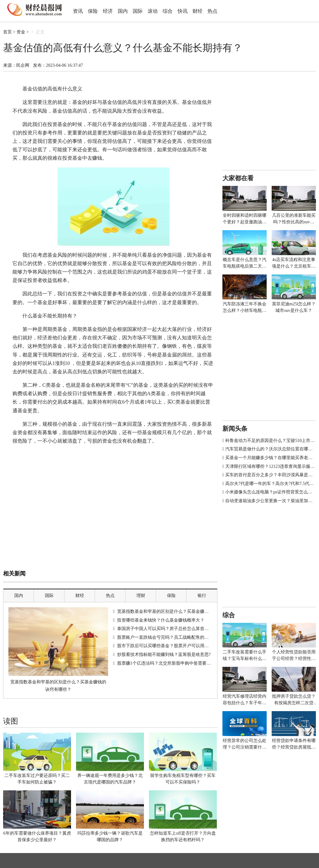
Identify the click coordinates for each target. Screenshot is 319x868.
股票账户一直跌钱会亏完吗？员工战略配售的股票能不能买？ (176, 637)
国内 (123, 11)
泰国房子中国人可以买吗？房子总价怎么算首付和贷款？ (172, 629)
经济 (108, 11)
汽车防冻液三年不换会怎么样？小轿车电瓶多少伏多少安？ (245, 308)
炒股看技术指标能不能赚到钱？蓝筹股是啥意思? (164, 655)
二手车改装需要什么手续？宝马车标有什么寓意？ (245, 656)
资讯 (78, 11)
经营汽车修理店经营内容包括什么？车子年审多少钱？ (245, 700)
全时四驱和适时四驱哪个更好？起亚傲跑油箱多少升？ (245, 219)
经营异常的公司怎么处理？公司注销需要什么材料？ (245, 744)
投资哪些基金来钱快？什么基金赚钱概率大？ (161, 620)
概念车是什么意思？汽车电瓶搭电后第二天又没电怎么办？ (245, 263)
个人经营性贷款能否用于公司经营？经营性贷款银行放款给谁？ (294, 656)
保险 (93, 11)
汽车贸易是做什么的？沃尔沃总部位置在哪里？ (271, 449)
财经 (198, 11)
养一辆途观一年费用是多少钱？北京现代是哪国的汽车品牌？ (110, 779)
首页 (7, 32)
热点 (212, 11)
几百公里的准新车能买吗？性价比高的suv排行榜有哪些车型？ (294, 219)
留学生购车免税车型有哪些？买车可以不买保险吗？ (183, 779)
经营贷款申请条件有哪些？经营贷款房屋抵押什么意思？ (294, 744)
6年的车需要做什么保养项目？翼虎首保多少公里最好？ (37, 836)
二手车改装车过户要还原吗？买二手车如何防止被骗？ (37, 779)
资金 (21, 32)
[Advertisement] (110, 522)
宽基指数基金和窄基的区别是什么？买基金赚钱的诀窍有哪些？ (58, 686)
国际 (138, 11)
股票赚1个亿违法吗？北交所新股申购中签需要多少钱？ (171, 663)
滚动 (153, 11)
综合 (168, 11)
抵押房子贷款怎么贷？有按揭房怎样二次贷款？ (294, 700)
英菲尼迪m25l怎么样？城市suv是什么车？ (294, 307)
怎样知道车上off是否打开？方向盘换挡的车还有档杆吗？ (183, 836)
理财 (141, 596)
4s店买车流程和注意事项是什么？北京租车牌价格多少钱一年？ (294, 263)
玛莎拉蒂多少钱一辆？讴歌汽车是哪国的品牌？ (110, 836)
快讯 (183, 11)
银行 (202, 596)
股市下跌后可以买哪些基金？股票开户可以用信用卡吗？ (172, 646)
